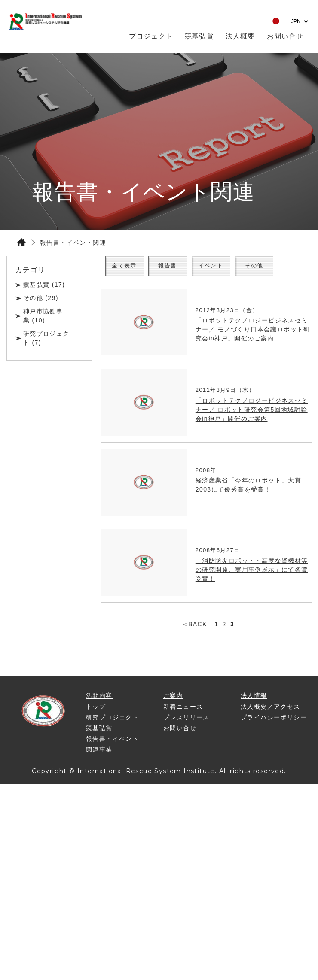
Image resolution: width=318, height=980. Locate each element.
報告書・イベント (112, 741)
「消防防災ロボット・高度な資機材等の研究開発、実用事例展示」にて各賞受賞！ (252, 572)
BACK (198, 627)
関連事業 (99, 752)
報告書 (180, 267)
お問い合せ (285, 36)
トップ (96, 709)
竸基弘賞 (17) (44, 285)
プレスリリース (187, 720)
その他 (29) (41, 298)
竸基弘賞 (199, 36)
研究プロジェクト (112, 720)
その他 (280, 267)
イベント (230, 267)
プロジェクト (151, 36)
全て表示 (129, 267)
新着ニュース (183, 709)
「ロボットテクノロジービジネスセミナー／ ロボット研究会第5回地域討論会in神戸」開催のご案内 (252, 412)
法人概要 (240, 36)
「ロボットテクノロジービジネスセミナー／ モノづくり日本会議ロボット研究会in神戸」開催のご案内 (253, 332)
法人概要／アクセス (271, 709)
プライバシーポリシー (274, 720)
